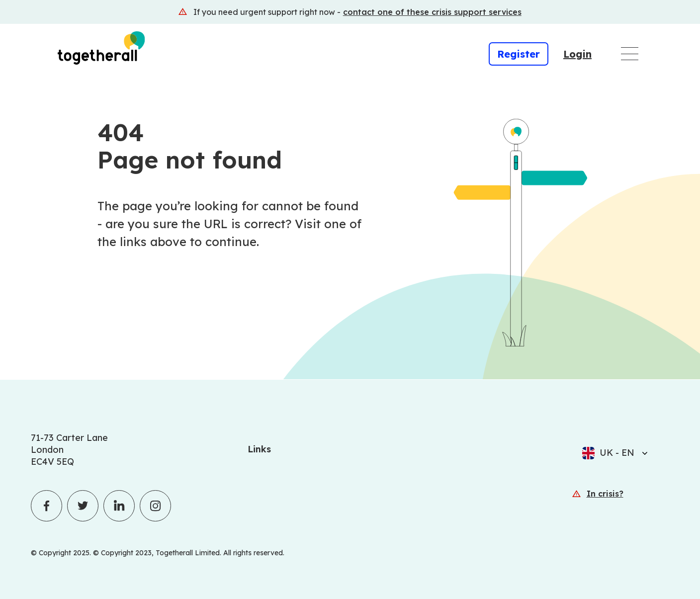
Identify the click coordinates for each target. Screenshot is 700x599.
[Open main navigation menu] (630, 54)
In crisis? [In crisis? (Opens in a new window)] (605, 494)
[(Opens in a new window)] (350, 12)
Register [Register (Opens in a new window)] (519, 54)
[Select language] (642, 453)
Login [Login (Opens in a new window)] (577, 54)
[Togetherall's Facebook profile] (46, 506)
